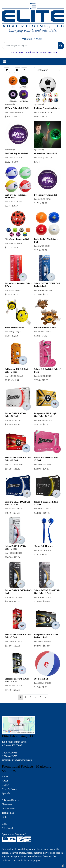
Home (5, 776)
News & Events (9, 789)
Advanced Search (10, 800)
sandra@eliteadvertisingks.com (42, 52)
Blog (4, 824)
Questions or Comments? (14, 834)
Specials (6, 793)
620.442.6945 (17, 52)
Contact (6, 785)
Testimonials (8, 813)
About (5, 781)
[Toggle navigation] (5, 62)
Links (5, 817)
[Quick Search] (30, 46)
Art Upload (7, 828)
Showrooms (8, 804)
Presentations (8, 809)
